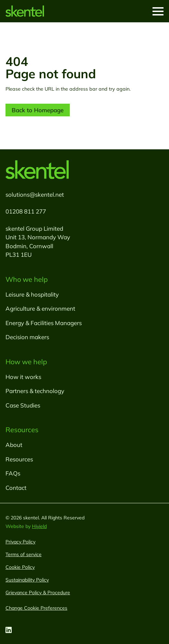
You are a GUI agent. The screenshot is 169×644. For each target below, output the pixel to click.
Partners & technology (35, 391)
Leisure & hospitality (32, 294)
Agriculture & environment (40, 308)
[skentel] (25, 11)
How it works (23, 377)
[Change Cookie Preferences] (36, 608)
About (14, 445)
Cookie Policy (20, 567)
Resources (19, 459)
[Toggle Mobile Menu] (158, 11)
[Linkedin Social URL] (9, 630)
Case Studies (23, 405)
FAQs (13, 473)
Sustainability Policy (27, 580)
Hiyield (39, 526)
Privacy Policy (20, 542)
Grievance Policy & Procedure (38, 593)
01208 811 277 (26, 211)
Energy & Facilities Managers (44, 323)
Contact (16, 488)
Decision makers (27, 337)
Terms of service (24, 554)
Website (15, 526)
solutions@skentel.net (35, 194)
